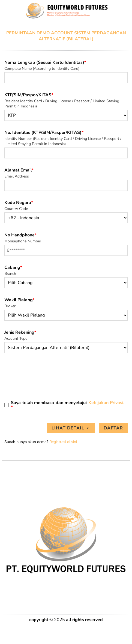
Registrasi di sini (63, 442)
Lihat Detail (71, 428)
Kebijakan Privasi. (106, 403)
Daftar (113, 428)
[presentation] (46, 376)
